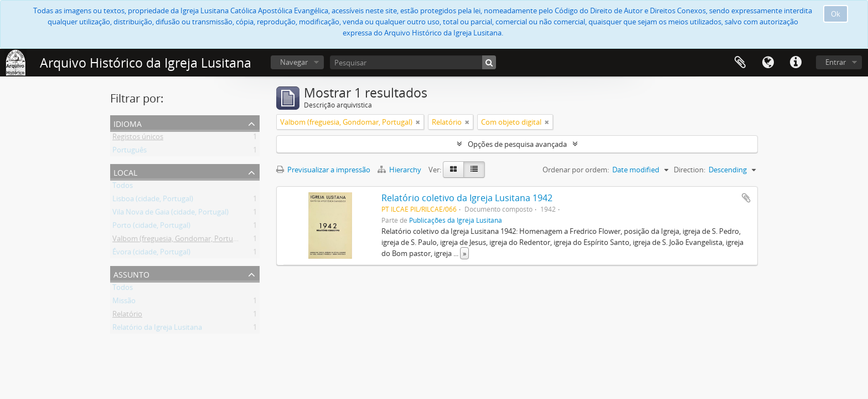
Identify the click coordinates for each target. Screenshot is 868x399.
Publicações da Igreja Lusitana (456, 220)
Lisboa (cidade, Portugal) (153, 201)
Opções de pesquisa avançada (517, 144)
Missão (124, 303)
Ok (836, 14)
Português (130, 152)
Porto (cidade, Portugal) (151, 227)
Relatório (127, 316)
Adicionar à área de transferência (746, 198)
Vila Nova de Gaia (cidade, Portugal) (170, 214)
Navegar (294, 62)
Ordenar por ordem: (576, 170)
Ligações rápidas (795, 63)
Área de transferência (740, 63)
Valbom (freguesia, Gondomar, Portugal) (179, 241)
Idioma (768, 63)
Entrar (836, 62)
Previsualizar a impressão (323, 170)
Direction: (689, 170)
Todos (123, 187)
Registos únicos (138, 139)
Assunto (131, 273)
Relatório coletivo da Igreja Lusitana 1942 (467, 198)
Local (125, 172)
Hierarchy (400, 170)
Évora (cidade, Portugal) (151, 254)
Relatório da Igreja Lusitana (157, 329)
